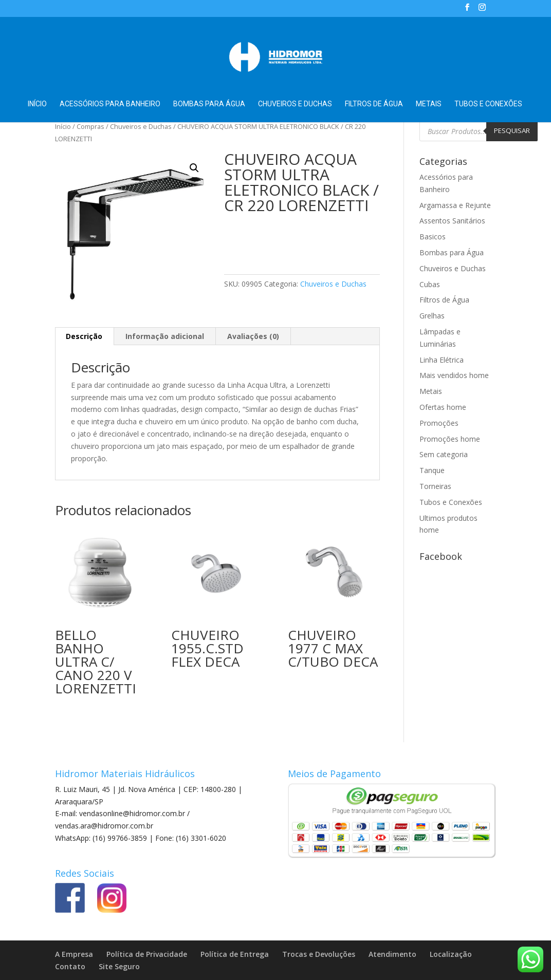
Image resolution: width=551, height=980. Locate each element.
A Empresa (74, 954)
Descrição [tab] (84, 336)
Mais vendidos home (454, 375)
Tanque (432, 470)
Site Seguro (119, 966)
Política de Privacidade (147, 954)
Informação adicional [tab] (165, 336)
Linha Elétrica (442, 360)
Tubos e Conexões (488, 104)
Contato (70, 966)
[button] (194, 168)
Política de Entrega (235, 954)
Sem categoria (444, 454)
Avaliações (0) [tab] (253, 336)
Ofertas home (443, 407)
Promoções (439, 423)
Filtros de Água (374, 104)
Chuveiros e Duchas (295, 104)
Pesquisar (512, 130)
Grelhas (432, 316)
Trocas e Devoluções (319, 954)
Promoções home (450, 439)
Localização (451, 954)
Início (37, 104)
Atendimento (392, 954)
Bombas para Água (209, 104)
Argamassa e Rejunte (455, 205)
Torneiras (435, 486)
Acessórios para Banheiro (110, 104)
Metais (429, 104)
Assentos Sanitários (452, 221)
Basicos (433, 237)
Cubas (430, 284)
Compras (90, 126)
